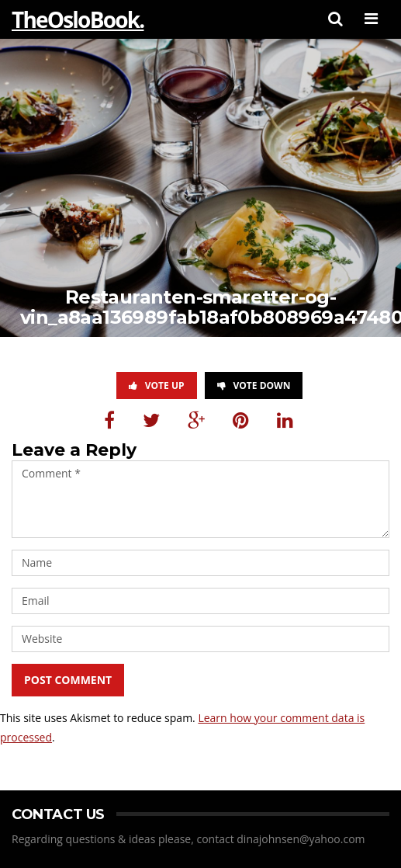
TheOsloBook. (78, 19)
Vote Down (254, 385)
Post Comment (68, 680)
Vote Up (157, 385)
